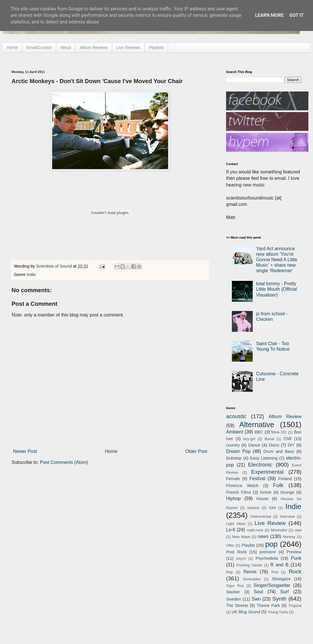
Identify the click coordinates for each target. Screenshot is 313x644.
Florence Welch (242, 486)
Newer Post (25, 451)
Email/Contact (39, 47)
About (66, 47)
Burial (269, 439)
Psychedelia (267, 558)
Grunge (287, 492)
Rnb (275, 572)
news (263, 536)
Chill (287, 439)
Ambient (235, 432)
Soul (259, 592)
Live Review (270, 523)
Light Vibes (236, 524)
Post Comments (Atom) (64, 462)
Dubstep (234, 458)
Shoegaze (281, 579)
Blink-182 (279, 432)
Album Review (285, 417)
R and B (280, 565)
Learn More (269, 15)
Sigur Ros (235, 586)
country (233, 445)
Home (12, 47)
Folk (278, 485)
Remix (250, 572)
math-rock (255, 530)
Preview (294, 552)
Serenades (252, 579)
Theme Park (268, 605)
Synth (279, 599)
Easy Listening (264, 458)
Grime (266, 492)
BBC (259, 432)
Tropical (295, 606)
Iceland (253, 508)
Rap (229, 572)
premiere (268, 552)
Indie (31, 275)
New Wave (241, 537)
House (263, 499)
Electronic (260, 465)
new (298, 530)
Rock (295, 571)
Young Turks (278, 612)
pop (271, 544)
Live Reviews (128, 47)
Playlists (156, 47)
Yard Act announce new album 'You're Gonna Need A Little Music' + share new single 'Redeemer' (276, 260)
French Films (239, 492)
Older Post (196, 451)
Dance (254, 445)
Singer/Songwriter (272, 585)
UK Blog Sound (246, 612)
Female (233, 479)
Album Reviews (94, 47)
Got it (296, 15)
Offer (230, 545)
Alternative (257, 425)
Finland (285, 479)
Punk (296, 558)
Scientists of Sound (55, 266)
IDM (272, 508)
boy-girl (249, 439)
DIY (291, 445)
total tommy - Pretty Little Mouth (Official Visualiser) (276, 289)
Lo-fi (231, 530)
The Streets (237, 605)
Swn (256, 599)
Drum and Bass (279, 451)
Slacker (233, 592)
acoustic (236, 416)
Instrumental (261, 516)
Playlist (248, 545)
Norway (289, 537)
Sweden (234, 599)
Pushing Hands (249, 565)
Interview (287, 516)
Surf (284, 592)
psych (241, 558)
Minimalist (279, 530)
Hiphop (233, 498)
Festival (257, 479)
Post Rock (236, 552)
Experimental (267, 472)
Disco (274, 445)
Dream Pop (238, 451)
